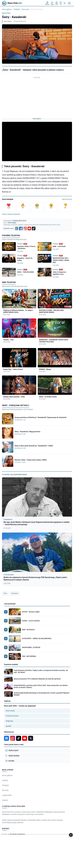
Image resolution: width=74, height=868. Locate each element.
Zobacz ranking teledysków (11, 214)
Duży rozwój (10, 711)
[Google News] (17, 228)
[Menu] (69, 3)
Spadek (8, 726)
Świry (5, 593)
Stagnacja (9, 721)
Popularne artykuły (11, 664)
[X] (31, 738)
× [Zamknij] (71, 835)
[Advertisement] (37, 97)
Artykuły (5, 780)
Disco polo (25, 9)
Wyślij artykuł (12, 750)
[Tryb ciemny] (65, 3)
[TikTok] (34, 228)
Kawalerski (15, 593)
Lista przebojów (10, 604)
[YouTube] (29, 228)
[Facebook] (21, 228)
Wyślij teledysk (12, 756)
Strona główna (7, 9)
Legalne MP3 (7, 795)
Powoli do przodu (12, 716)
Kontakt (10, 761)
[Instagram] (25, 228)
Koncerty (5, 790)
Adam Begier (8, 21)
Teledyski (17, 9)
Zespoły (5, 800)
